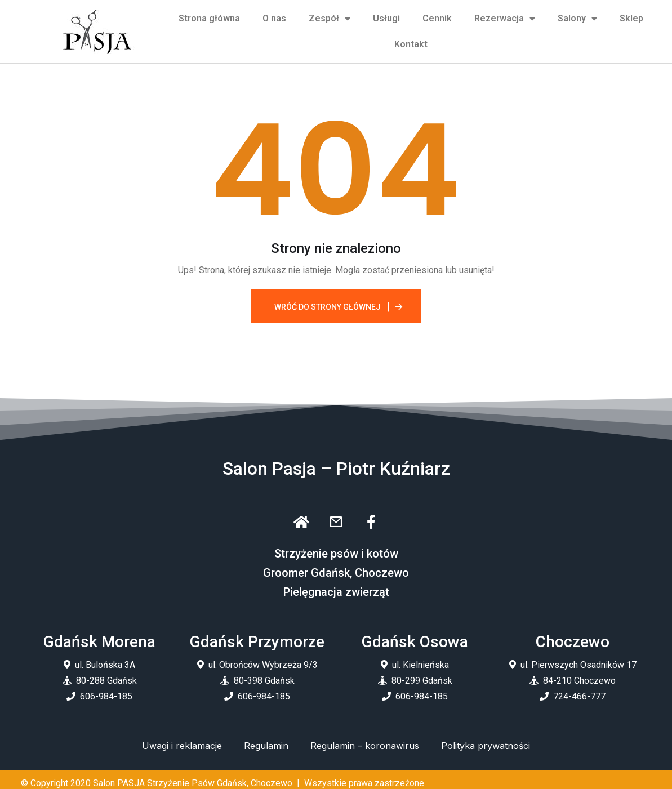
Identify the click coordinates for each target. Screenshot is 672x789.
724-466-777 (579, 696)
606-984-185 (106, 696)
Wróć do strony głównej (328, 307)
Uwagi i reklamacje (182, 746)
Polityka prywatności (486, 746)
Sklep (631, 18)
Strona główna (209, 18)
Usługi (386, 18)
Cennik (437, 18)
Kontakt (411, 44)
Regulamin (266, 746)
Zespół (330, 19)
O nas (274, 18)
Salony (577, 19)
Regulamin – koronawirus (365, 746)
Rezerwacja (505, 19)
